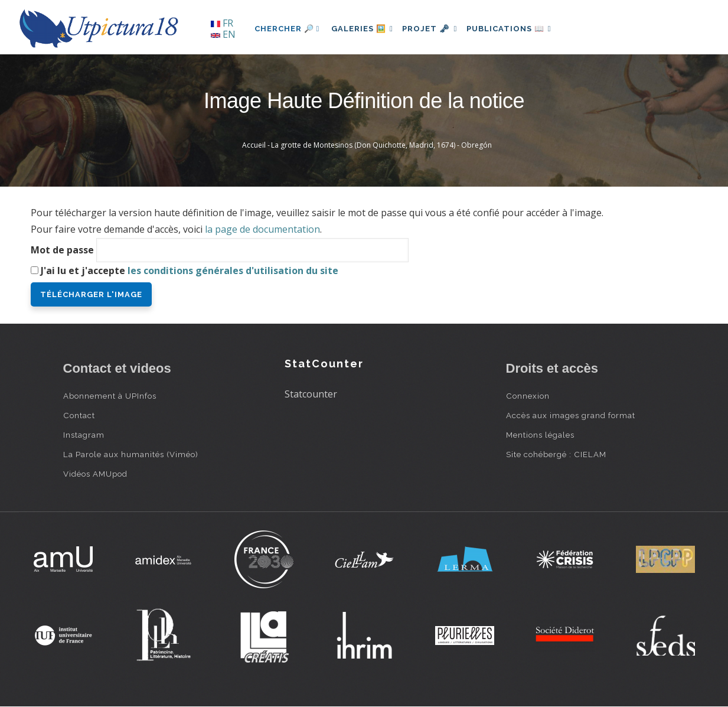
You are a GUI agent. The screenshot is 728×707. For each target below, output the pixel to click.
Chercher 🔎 (287, 29)
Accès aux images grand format (571, 415)
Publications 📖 (521, 29)
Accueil (254, 145)
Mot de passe (62, 250)
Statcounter (311, 394)
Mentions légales (540, 435)
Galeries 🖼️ (365, 29)
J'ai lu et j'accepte (190, 271)
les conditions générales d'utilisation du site (233, 271)
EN (223, 34)
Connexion (528, 396)
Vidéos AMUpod (95, 474)
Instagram (84, 435)
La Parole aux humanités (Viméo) (131, 454)
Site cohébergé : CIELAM (556, 454)
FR (222, 23)
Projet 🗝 (437, 29)
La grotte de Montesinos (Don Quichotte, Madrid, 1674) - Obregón (381, 145)
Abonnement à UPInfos (110, 396)
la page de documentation (262, 229)
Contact (79, 415)
